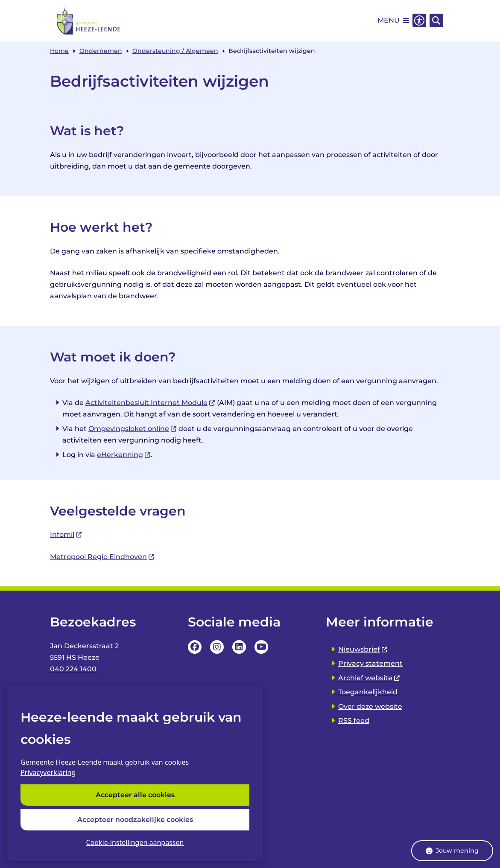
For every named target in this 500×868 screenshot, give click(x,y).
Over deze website (370, 706)
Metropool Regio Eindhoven (102, 557)
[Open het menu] (393, 20)
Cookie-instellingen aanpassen (135, 842)
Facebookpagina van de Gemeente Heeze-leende (195, 647)
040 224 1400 (73, 669)
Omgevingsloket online (133, 429)
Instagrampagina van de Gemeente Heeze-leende (217, 647)
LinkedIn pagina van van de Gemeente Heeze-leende (239, 647)
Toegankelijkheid (368, 692)
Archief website (369, 678)
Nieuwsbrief (363, 649)
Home (59, 51)
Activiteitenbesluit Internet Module (151, 403)
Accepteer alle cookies (135, 795)
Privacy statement (370, 663)
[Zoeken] (436, 20)
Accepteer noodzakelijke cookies (135, 820)
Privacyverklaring (48, 773)
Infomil (66, 534)
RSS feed (354, 721)
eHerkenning (124, 455)
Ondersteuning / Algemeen (175, 51)
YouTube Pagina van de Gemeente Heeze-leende (261, 647)
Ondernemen (101, 51)
